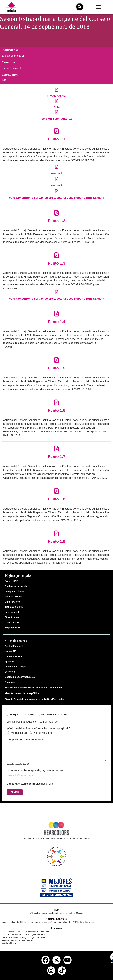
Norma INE (11, 651)
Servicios (10, 672)
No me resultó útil (44, 733)
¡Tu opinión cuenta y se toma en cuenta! (39, 714)
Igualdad (9, 661)
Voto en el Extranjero (16, 667)
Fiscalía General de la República (22, 693)
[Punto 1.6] (57, 402)
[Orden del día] (57, 90)
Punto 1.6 (56, 410)
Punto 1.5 (56, 368)
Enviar (15, 792)
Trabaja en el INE (14, 607)
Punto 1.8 (56, 499)
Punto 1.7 (56, 457)
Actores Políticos (14, 597)
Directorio (10, 682)
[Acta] (57, 101)
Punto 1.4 (56, 322)
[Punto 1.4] (57, 314)
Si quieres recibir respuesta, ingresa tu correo (35, 770)
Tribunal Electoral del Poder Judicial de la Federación (33, 688)
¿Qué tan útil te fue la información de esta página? (38, 728)
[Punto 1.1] (57, 131)
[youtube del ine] (67, 960)
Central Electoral (14, 646)
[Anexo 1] (57, 167)
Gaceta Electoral (14, 656)
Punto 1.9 (56, 541)
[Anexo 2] (57, 179)
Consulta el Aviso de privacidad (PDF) (30, 784)
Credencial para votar (16, 586)
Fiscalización (12, 617)
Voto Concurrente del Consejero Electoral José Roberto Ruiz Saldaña (57, 198)
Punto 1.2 (56, 221)
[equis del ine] (56, 960)
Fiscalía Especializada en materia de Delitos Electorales (35, 699)
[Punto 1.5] (57, 360)
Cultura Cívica (12, 602)
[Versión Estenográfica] (57, 112)
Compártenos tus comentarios (25, 740)
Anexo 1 (56, 173)
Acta (56, 107)
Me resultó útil (19, 733)
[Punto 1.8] (57, 491)
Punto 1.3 (56, 263)
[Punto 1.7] (57, 448)
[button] (99, 7)
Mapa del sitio (12, 627)
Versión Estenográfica (56, 119)
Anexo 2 (56, 186)
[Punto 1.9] (57, 533)
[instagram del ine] (51, 970)
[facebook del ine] (45, 960)
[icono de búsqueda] (80, 7)
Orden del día (56, 96)
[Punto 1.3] (57, 255)
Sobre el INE (11, 581)
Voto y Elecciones (14, 591)
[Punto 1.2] (57, 213)
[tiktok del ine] (62, 970)
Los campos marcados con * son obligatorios (32, 722)
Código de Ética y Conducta (20, 677)
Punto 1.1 (56, 139)
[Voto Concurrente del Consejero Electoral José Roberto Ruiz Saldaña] (57, 191)
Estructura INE (13, 622)
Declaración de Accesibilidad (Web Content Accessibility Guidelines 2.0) (56, 838)
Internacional (12, 612)
